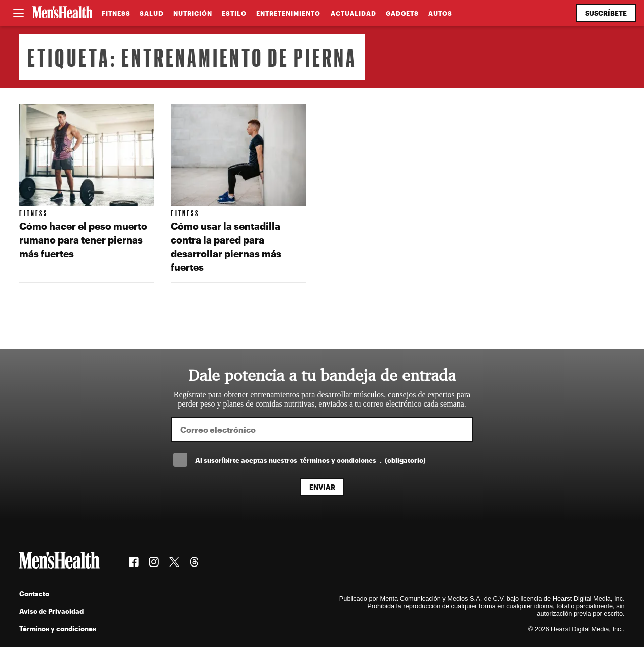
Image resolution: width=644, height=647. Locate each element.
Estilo (234, 13)
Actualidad (353, 13)
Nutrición (193, 13)
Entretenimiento (288, 13)
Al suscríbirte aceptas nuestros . (310, 460)
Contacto (34, 593)
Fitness (116, 13)
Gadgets (402, 13)
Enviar (322, 487)
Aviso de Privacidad (51, 611)
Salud (152, 13)
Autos (440, 13)
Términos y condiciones (58, 629)
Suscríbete (606, 13)
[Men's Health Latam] (62, 13)
